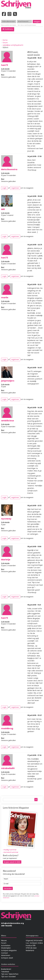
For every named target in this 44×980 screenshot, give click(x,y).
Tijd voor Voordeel (8, 977)
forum (5, 43)
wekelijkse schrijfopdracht (13, 45)
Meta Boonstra (9, 169)
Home (5, 40)
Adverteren (6, 955)
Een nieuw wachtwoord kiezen (27, 25)
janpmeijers (8, 381)
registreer (15, 188)
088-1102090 (7, 926)
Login (4, 188)
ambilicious (8, 421)
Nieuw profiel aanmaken (9, 25)
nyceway (6, 519)
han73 (5, 65)
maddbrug (7, 728)
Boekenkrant (6, 969)
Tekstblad (5, 972)
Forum (4, 943)
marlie (5, 297)
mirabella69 (8, 768)
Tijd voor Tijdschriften (10, 974)
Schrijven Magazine (9, 950)
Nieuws (4, 941)
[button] (8, 29)
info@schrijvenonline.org (12, 923)
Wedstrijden (6, 948)
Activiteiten (6, 946)
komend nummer (11, 852)
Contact (5, 953)
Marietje (6, 560)
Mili (3, 209)
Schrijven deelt (7, 958)
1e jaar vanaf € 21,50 (12, 862)
